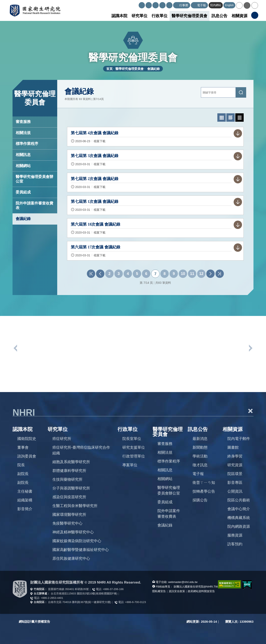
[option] (42, 374)
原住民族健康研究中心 (71, 558)
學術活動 (200, 456)
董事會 (23, 447)
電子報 (198, 474)
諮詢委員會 (27, 456)
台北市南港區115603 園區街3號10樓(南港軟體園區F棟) (84, 594)
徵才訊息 (200, 465)
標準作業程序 (27, 144)
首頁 (109, 69)
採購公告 (200, 500)
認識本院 (119, 16)
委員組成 (23, 192)
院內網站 (216, 5)
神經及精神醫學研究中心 (73, 532)
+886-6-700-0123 (136, 602)
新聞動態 (200, 447)
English (229, 5)
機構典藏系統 (239, 518)
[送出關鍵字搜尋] (241, 92)
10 (183, 274)
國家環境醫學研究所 (69, 515)
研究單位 (139, 16)
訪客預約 (235, 544)
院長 (21, 465)
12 (201, 274)
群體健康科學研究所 (69, 471)
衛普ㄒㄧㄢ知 (204, 483)
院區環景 (235, 474)
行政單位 (160, 16)
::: (137, 4)
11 (192, 274)
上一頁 (100, 274)
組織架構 (25, 500)
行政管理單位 (134, 456)
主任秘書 (25, 491)
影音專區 (235, 483)
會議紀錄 (153, 69)
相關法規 (23, 133)
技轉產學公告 (204, 491)
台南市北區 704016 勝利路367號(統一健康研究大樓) (80, 602)
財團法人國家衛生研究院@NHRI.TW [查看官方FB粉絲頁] (196, 587)
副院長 (23, 474)
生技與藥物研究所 (67, 479)
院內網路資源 (239, 526)
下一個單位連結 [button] (250, 348)
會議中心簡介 (239, 509)
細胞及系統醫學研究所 (71, 462)
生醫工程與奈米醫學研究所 (75, 506)
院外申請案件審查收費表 (34, 206)
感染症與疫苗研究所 (69, 497)
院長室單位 (132, 439)
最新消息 (200, 439)
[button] (239, 5)
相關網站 (23, 166)
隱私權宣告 (159, 591)
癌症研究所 (62, 439)
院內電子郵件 (239, 439)
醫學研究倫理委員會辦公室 (34, 179)
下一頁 (210, 274)
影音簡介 (25, 509)
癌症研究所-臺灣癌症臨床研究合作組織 (81, 450)
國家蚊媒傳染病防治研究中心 (77, 541)
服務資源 (235, 535)
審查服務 (23, 122)
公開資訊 (235, 491)
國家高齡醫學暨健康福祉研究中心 (81, 550)
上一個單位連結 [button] (16, 348)
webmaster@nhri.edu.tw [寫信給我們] (183, 582)
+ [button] (250, 411)
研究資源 (235, 465)
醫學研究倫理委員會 (189, 16)
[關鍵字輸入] (218, 92)
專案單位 (130, 465)
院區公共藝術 (239, 500)
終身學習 (235, 456)
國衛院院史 (27, 439)
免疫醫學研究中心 (67, 523)
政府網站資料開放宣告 (201, 591)
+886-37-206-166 (113, 589)
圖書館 (233, 447)
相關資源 (239, 16)
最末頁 (220, 274)
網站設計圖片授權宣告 (34, 622)
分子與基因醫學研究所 (71, 488)
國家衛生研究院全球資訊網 (35, 10)
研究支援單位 (134, 447)
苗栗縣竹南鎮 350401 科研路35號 (68, 589)
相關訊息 (23, 155)
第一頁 (91, 274)
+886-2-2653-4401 (52, 598)
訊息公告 (219, 16)
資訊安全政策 (177, 591)
